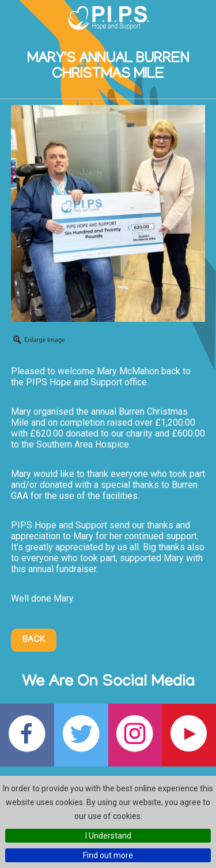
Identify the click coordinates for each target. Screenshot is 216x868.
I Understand (108, 836)
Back (34, 640)
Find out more (108, 855)
